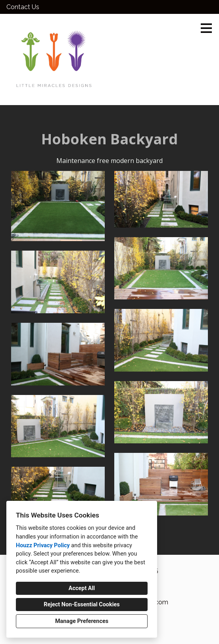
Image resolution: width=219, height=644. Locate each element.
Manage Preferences (82, 621)
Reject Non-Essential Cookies (82, 605)
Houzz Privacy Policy (43, 545)
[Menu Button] (206, 28)
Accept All (82, 588)
